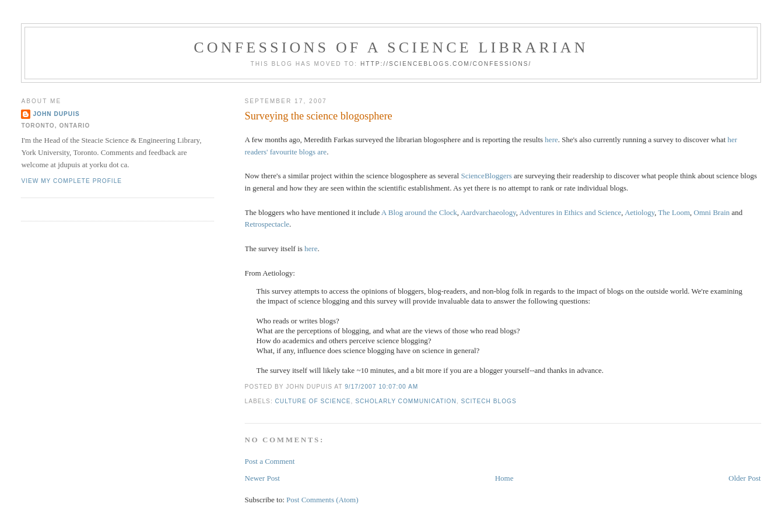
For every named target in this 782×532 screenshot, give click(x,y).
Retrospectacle (267, 224)
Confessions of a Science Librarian (391, 47)
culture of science (313, 401)
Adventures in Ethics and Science (571, 212)
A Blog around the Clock (419, 212)
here (551, 140)
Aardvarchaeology (488, 212)
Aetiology (639, 212)
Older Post (744, 478)
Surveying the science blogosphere (319, 116)
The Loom (674, 212)
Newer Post (262, 478)
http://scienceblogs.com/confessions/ (446, 64)
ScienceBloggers (486, 176)
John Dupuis (56, 114)
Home (504, 478)
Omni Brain (712, 212)
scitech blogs (488, 401)
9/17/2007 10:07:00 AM (381, 387)
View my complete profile (71, 181)
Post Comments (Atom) (322, 500)
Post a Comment (270, 461)
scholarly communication (406, 401)
